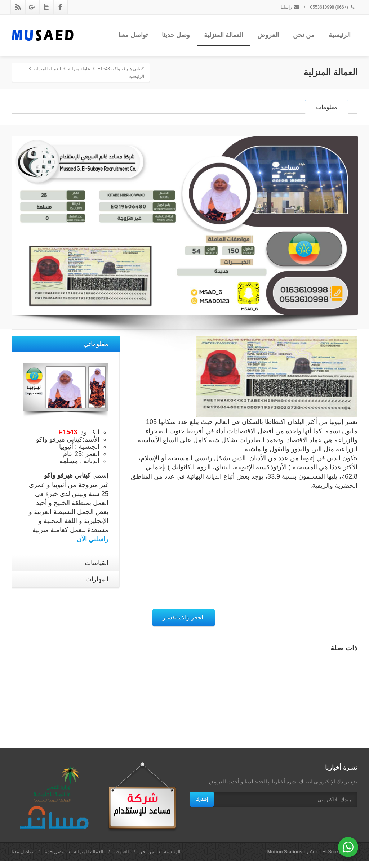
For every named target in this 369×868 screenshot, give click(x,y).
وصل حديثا (176, 35)
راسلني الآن (93, 546)
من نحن (304, 35)
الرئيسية (340, 35)
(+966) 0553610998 (333, 7)
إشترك (202, 806)
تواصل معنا (133, 35)
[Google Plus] (32, 7)
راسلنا (290, 7)
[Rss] (18, 7)
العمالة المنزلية (224, 35)
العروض (268, 35)
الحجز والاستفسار (183, 625)
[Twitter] (46, 7)
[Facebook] (60, 7)
